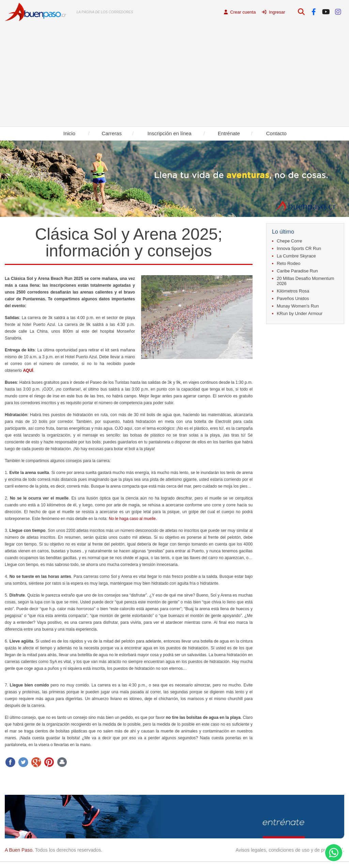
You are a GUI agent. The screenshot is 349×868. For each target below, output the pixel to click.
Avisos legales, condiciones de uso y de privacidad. (290, 850)
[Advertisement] (174, 75)
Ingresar (273, 12)
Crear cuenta (240, 12)
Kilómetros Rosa (293, 291)
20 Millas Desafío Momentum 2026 (305, 281)
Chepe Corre (289, 241)
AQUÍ (28, 370)
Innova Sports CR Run (299, 248)
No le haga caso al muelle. (133, 519)
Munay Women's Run (298, 306)
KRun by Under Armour (300, 313)
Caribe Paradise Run (297, 271)
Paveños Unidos (293, 298)
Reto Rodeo (289, 263)
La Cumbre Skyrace (296, 256)
